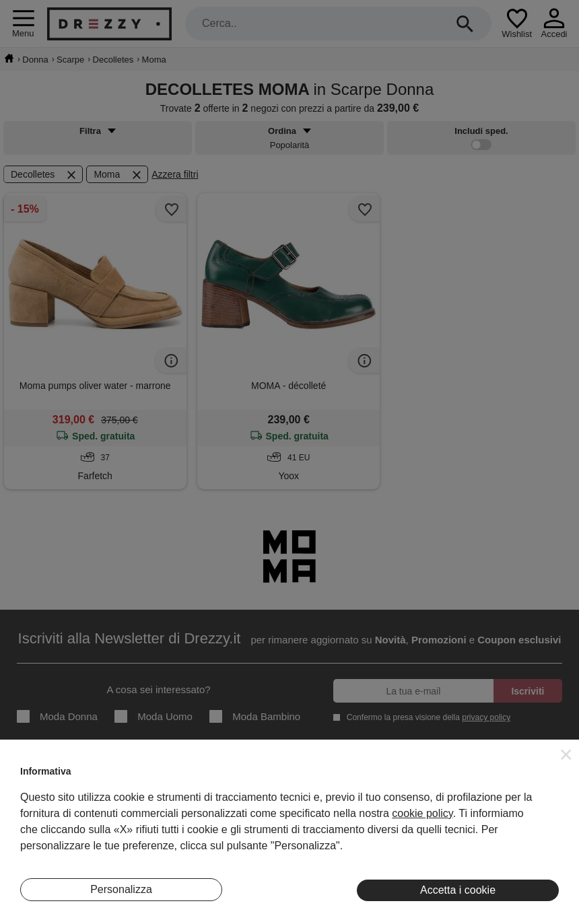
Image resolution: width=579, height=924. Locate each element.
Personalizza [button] (121, 889)
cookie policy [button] (422, 813)
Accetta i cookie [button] (458, 890)
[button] (566, 754)
